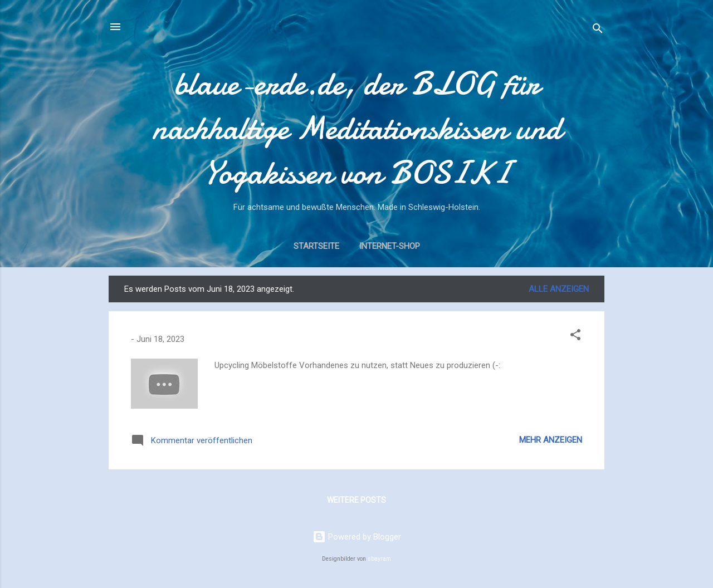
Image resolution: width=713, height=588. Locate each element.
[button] (575, 337)
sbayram (379, 559)
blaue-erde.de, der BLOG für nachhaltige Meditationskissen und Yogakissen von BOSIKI (357, 128)
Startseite (316, 246)
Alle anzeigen (559, 289)
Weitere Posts (356, 500)
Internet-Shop (390, 246)
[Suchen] (598, 30)
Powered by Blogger (357, 537)
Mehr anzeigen (551, 440)
